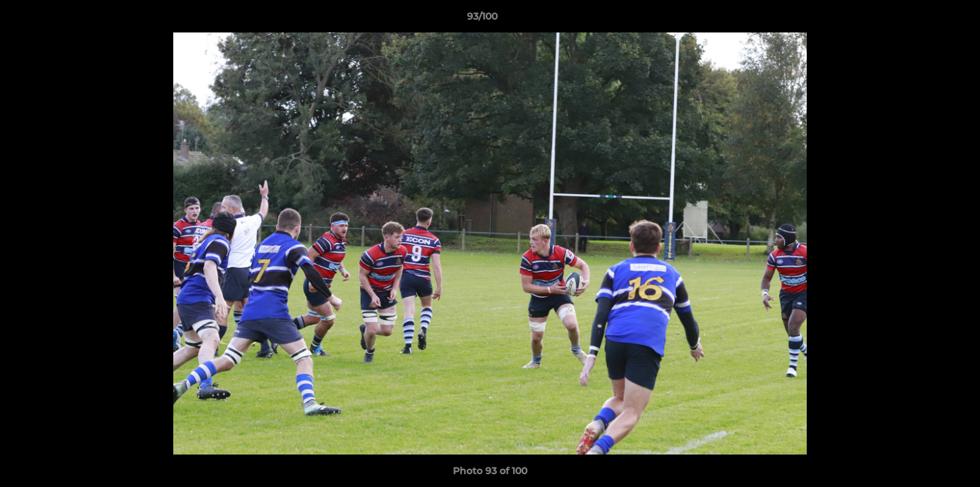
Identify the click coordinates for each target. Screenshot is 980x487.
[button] (923, 20)
